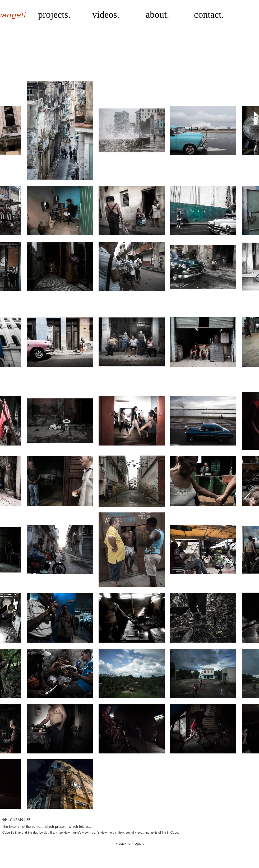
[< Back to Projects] (129, 843)
